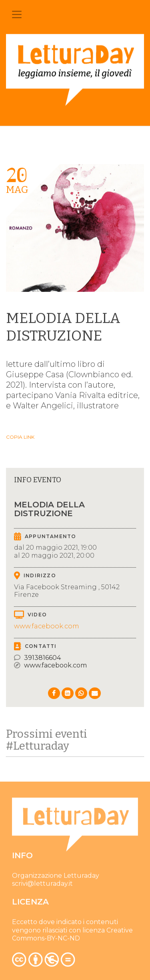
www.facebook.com (47, 626)
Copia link (20, 437)
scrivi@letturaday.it (42, 885)
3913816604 (42, 658)
